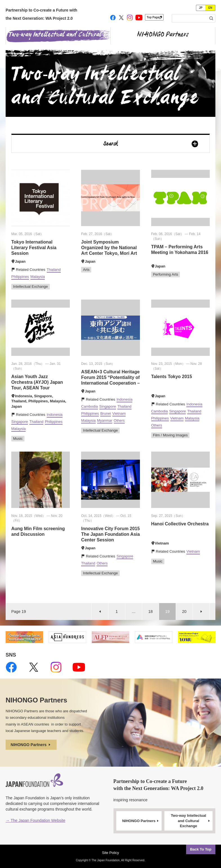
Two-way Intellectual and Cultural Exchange (191, 821)
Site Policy (110, 853)
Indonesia (55, 415)
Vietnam (119, 413)
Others (119, 420)
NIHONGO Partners (31, 745)
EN (210, 8)
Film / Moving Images (170, 435)
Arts (86, 270)
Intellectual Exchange (31, 286)
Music (18, 439)
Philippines (20, 277)
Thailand (54, 270)
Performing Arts (166, 274)
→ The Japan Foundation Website (35, 820)
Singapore (20, 422)
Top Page (154, 17)
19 (168, 612)
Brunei (106, 413)
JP (201, 8)
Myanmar (105, 420)
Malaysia (38, 277)
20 (184, 612)
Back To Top (201, 849)
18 (151, 612)
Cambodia (89, 406)
